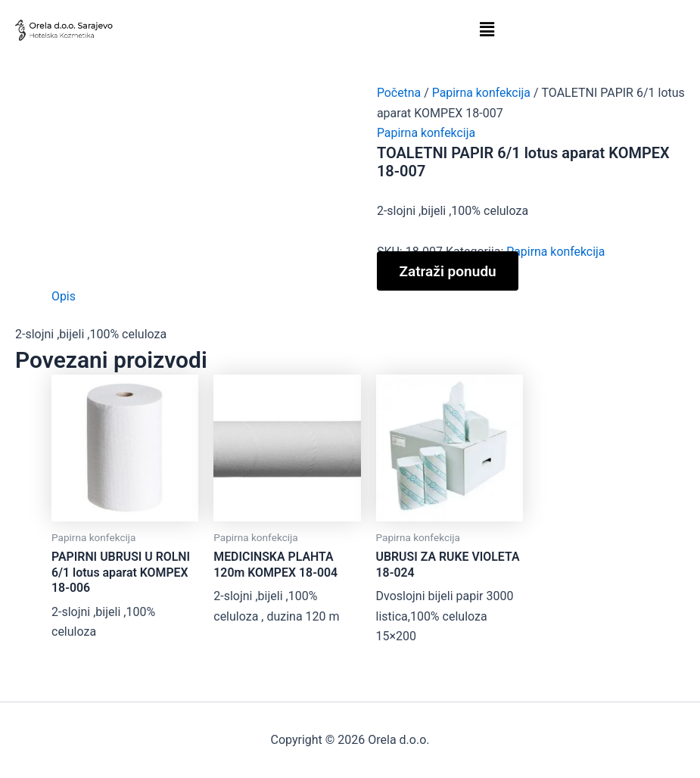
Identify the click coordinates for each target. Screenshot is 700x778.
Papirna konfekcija (482, 93)
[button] (487, 30)
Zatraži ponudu (448, 271)
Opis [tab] (64, 296)
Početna (399, 93)
